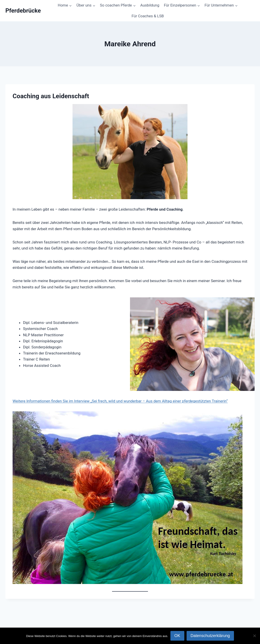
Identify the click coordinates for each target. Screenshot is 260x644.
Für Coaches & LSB (148, 16)
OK (177, 636)
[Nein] (254, 636)
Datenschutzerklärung (210, 636)
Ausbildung (150, 5)
